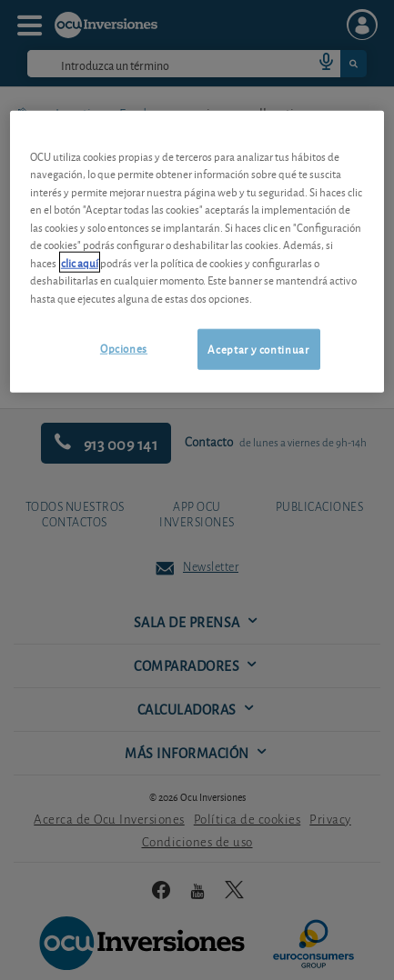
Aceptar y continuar (258, 349)
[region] (197, 251)
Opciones (124, 348)
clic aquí (80, 261)
